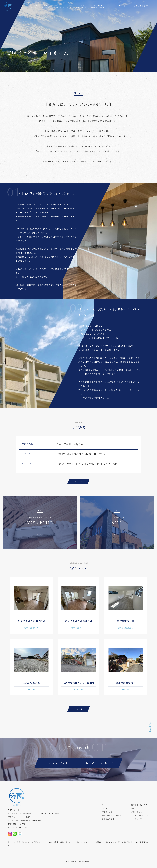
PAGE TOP (150, 726)
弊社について (107, 812)
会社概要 (135, 808)
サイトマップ (136, 819)
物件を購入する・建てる (112, 815)
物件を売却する (108, 819)
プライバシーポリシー (140, 815)
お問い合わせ (136, 812)
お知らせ (105, 808)
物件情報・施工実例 (139, 805)
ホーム (104, 805)
